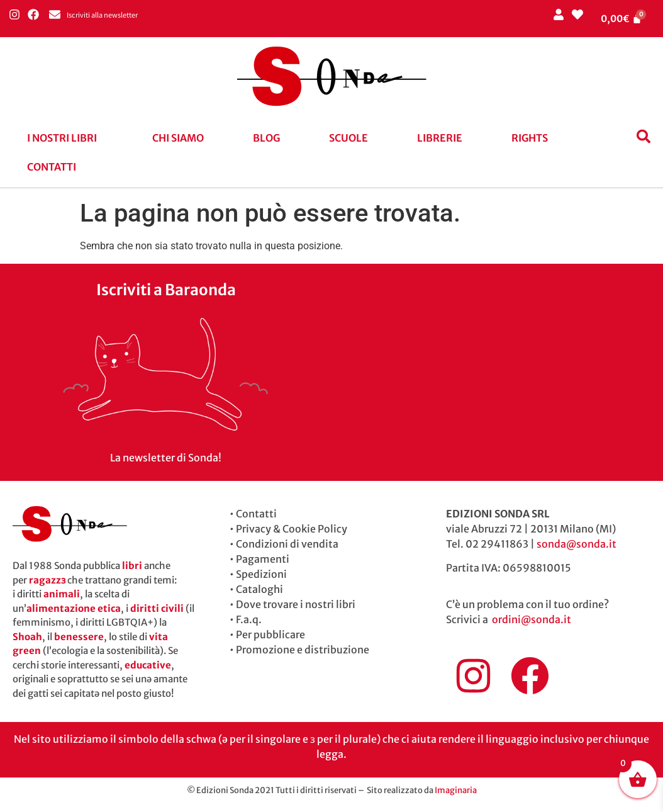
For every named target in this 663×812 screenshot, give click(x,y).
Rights (530, 138)
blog (266, 138)
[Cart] (621, 19)
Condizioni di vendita (287, 544)
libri (132, 566)
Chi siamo (178, 138)
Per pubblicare (270, 634)
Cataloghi (259, 589)
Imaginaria (456, 790)
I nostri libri (62, 138)
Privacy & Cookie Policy (292, 529)
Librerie (440, 138)
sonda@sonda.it (577, 544)
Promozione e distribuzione (303, 650)
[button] (65, 138)
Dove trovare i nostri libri (296, 604)
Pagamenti (263, 559)
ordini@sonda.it (532, 619)
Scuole (348, 138)
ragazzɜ (47, 580)
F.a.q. (249, 619)
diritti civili (157, 608)
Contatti (52, 167)
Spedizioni (261, 574)
